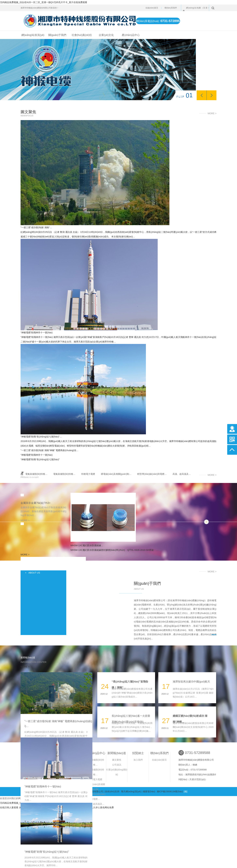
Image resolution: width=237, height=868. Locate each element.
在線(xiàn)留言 (152, 8)
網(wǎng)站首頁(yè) (33, 35)
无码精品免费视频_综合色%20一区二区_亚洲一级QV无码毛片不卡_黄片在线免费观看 (44, 2)
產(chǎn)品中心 (131, 35)
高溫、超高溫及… (182, 474)
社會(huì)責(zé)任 (82, 35)
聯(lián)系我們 (171, 8)
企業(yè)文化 (106, 35)
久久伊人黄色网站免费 (102, 807)
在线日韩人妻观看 (9, 807)
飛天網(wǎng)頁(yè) (131, 791)
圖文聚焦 (117, 760)
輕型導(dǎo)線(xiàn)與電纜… (152, 474)
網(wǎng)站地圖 (194, 8)
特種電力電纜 (88, 474)
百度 (205, 8)
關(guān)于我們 (57, 35)
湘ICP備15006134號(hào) (170, 791)
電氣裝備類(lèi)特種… (36, 474)
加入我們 (138, 760)
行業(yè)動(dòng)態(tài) (117, 772)
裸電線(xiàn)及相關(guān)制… (116, 474)
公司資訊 (117, 765)
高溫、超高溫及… (95, 804)
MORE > (212, 113)
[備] (186, 791)
